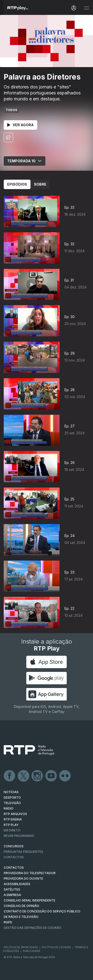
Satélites (12, 889)
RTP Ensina (13, 819)
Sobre (40, 184)
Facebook (10, 776)
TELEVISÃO (12, 803)
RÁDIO (9, 808)
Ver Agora (20, 125)
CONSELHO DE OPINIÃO (21, 906)
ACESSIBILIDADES (17, 884)
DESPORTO (12, 797)
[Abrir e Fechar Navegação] (87, 8)
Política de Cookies (56, 947)
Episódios (17, 184)
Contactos (14, 857)
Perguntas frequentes (23, 852)
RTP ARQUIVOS (15, 814)
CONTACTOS (14, 868)
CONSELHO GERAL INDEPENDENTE (30, 900)
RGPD (8, 922)
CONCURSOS (14, 846)
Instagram (37, 776)
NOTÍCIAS (11, 792)
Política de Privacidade (21, 947)
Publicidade (31, 951)
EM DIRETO (12, 830)
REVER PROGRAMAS (19, 836)
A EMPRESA (12, 895)
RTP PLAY (11, 825)
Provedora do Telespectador (30, 873)
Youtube (51, 776)
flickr (65, 776)
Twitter (24, 776)
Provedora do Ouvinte (23, 878)
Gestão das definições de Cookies (32, 928)
